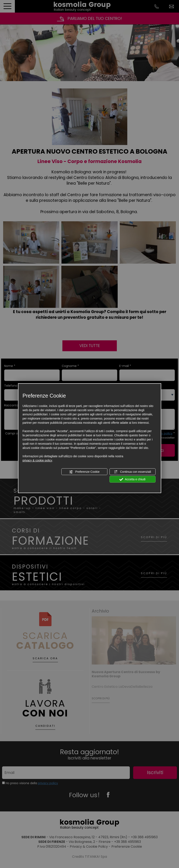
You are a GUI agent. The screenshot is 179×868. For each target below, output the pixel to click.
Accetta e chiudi (132, 479)
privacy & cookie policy (37, 460)
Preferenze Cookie (84, 472)
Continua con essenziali (133, 472)
